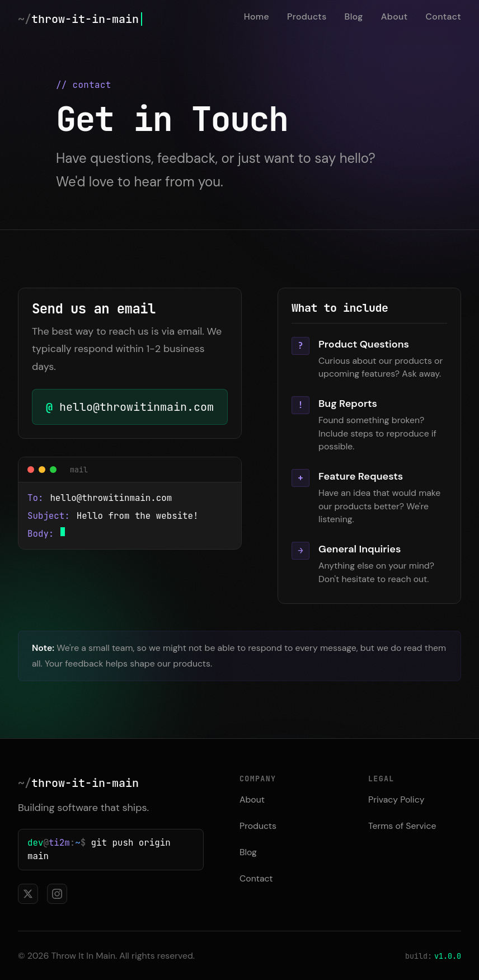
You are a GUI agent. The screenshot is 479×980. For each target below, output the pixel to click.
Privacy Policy (396, 800)
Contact (444, 17)
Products (307, 17)
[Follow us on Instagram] (57, 894)
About (395, 17)
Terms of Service (402, 826)
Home (257, 17)
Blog (354, 17)
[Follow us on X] (28, 894)
